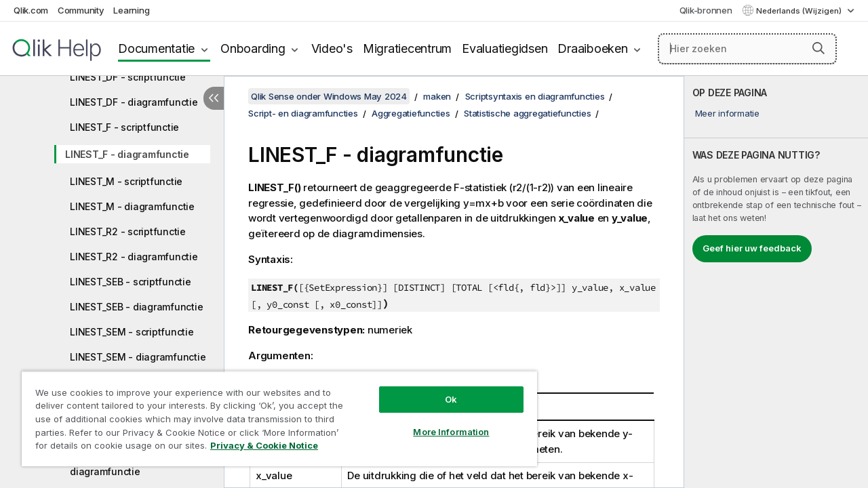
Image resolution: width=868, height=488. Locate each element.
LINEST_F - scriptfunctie (124, 127)
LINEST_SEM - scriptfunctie (132, 332)
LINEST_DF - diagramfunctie (134, 102)
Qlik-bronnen (706, 10)
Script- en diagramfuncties (303, 113)
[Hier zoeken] (747, 49)
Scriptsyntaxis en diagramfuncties (535, 96)
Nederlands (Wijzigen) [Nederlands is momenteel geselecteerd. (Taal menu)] (800, 11)
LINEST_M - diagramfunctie (132, 206)
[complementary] (776, 282)
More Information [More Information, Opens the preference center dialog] (441, 422)
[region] (273, 413)
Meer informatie (727, 113)
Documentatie (156, 48)
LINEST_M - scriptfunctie (126, 181)
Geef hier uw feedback (752, 248)
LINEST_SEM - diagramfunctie (138, 357)
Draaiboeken (592, 48)
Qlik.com (31, 10)
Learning (131, 10)
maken (437, 96)
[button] (818, 48)
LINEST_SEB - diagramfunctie (136, 307)
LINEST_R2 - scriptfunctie (128, 231)
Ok (441, 389)
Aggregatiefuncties (411, 113)
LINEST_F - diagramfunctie (127, 154)
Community (81, 10)
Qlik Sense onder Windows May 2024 (329, 96)
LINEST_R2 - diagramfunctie (134, 257)
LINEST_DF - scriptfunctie (128, 77)
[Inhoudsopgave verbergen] (214, 98)
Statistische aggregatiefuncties (527, 113)
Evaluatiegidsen (505, 48)
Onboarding (253, 48)
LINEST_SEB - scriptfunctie (131, 282)
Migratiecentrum (407, 48)
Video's (332, 48)
